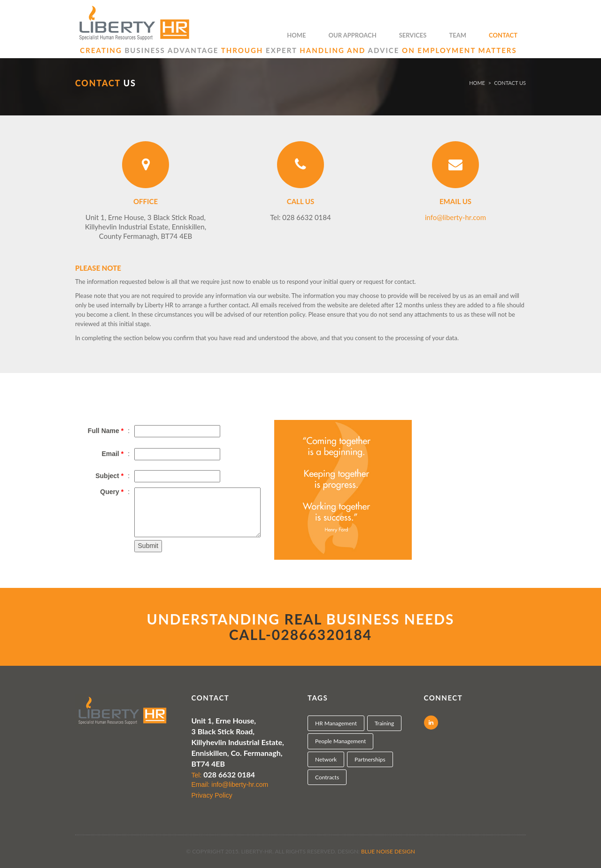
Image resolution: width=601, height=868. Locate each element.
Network (326, 759)
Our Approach (353, 35)
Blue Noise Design (388, 851)
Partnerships (370, 759)
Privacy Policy (212, 795)
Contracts (327, 777)
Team (458, 35)
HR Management (336, 723)
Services (413, 35)
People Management (340, 741)
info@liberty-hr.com (455, 217)
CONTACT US (510, 83)
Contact (503, 35)
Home (296, 35)
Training (384, 723)
